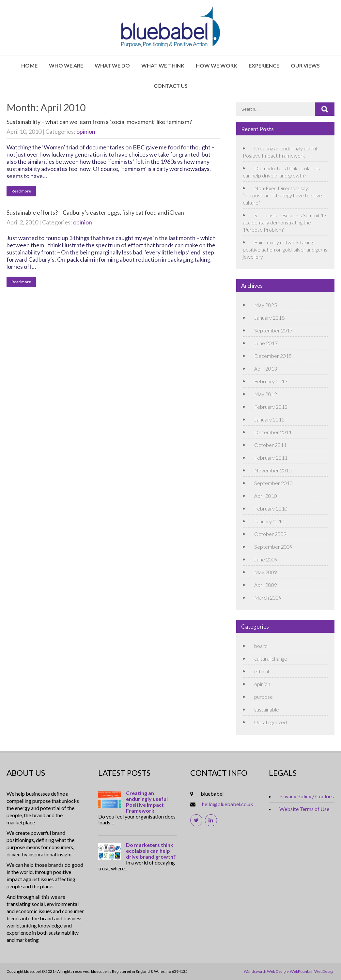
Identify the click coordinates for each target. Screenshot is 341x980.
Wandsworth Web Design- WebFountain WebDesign (289, 971)
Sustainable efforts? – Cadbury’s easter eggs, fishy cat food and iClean (95, 212)
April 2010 (266, 496)
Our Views (305, 65)
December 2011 (273, 432)
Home (29, 65)
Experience (264, 65)
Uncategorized (271, 722)
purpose (263, 697)
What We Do (112, 65)
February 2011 (271, 458)
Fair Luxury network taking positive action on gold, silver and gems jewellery (285, 249)
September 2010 (273, 483)
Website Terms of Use (304, 809)
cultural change (271, 658)
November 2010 (273, 470)
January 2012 (269, 419)
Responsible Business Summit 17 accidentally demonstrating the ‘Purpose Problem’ (285, 222)
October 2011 (270, 445)
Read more (21, 191)
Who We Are (66, 65)
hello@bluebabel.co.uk (228, 804)
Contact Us (171, 86)
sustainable (267, 709)
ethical (262, 671)
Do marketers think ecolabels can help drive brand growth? (151, 851)
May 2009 (266, 572)
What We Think (163, 65)
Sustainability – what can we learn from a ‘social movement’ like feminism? (99, 122)
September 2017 (273, 330)
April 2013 (266, 368)
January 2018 (269, 318)
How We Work (217, 65)
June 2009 (266, 559)
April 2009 (266, 585)
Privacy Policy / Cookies (307, 796)
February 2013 (271, 381)
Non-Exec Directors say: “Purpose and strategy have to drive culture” (282, 195)
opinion (86, 131)
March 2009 (268, 597)
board (261, 646)
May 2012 (266, 394)
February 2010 (271, 508)
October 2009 (270, 534)
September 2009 (273, 547)
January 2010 (269, 521)
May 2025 (266, 305)
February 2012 (271, 407)
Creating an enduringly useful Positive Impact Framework (147, 802)
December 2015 (273, 356)
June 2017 (266, 343)
